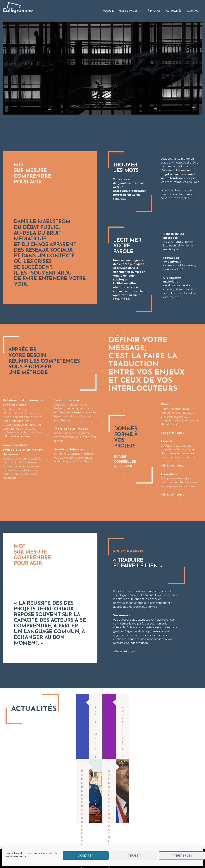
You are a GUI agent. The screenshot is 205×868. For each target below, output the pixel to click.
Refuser (134, 856)
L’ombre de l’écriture (123, 738)
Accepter (86, 856)
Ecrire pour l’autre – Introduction (96, 761)
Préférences (182, 856)
